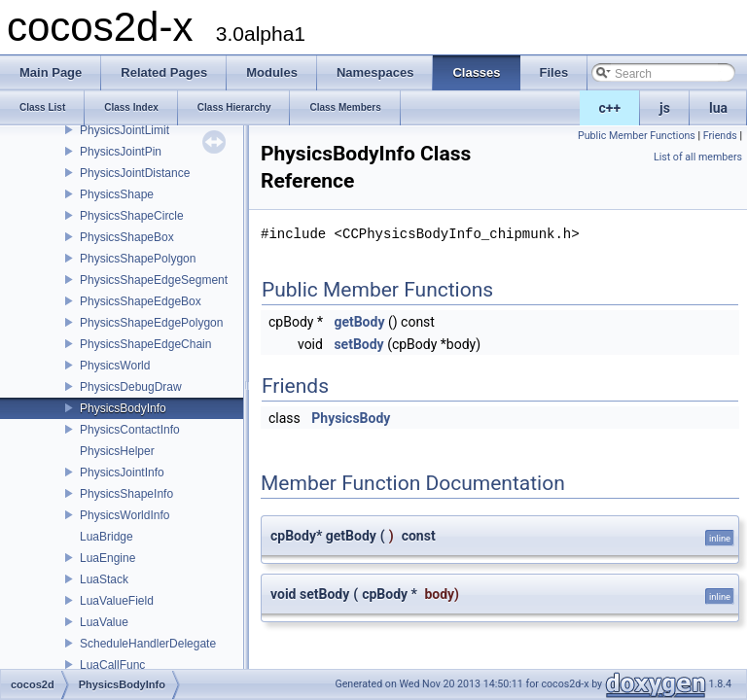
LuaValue (104, 622)
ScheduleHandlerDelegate (148, 644)
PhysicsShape (117, 194)
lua (718, 108)
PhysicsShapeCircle (132, 216)
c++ (610, 108)
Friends (720, 136)
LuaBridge (107, 537)
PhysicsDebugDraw (131, 387)
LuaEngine (107, 558)
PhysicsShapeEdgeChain (145, 344)
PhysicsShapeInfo (126, 494)
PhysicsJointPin (121, 152)
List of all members (698, 157)
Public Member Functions (637, 136)
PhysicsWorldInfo (124, 515)
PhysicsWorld (115, 366)
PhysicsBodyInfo (123, 408)
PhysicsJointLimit (124, 130)
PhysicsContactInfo (130, 430)
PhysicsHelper (117, 451)
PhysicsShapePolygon (138, 259)
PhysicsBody (351, 418)
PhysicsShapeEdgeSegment (154, 280)
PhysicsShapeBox (127, 237)
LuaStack (104, 579)
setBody (358, 344)
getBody (359, 322)
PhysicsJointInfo (122, 472)
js (665, 108)
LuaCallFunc (112, 665)
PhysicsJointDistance (135, 173)
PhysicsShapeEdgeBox (141, 301)
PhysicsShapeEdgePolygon (151, 323)
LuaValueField (117, 601)
